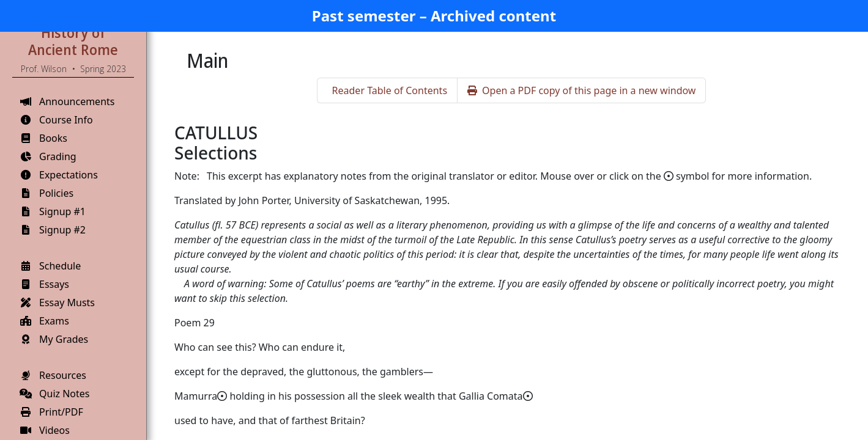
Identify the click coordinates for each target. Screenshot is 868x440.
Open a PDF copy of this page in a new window (581, 90)
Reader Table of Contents (390, 90)
